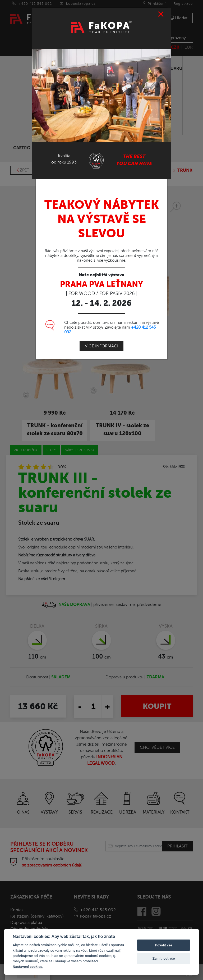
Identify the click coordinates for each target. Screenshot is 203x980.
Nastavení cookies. (28, 967)
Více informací (101, 346)
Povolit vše (164, 945)
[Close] (161, 14)
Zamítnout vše (164, 958)
